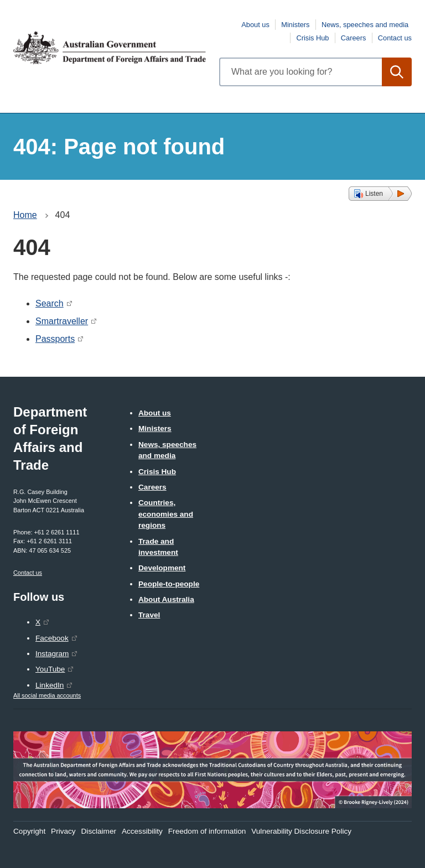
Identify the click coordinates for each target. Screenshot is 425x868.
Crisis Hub (312, 38)
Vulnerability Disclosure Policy (301, 831)
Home (25, 215)
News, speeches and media (365, 25)
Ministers (295, 25)
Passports (55, 339)
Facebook (52, 638)
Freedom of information (207, 831)
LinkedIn (50, 685)
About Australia (166, 599)
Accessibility (142, 831)
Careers (354, 38)
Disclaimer (99, 831)
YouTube (50, 669)
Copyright (29, 831)
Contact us (395, 38)
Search (50, 303)
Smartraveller (62, 321)
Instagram (52, 654)
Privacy (63, 831)
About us (255, 25)
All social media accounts (47, 695)
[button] (380, 194)
